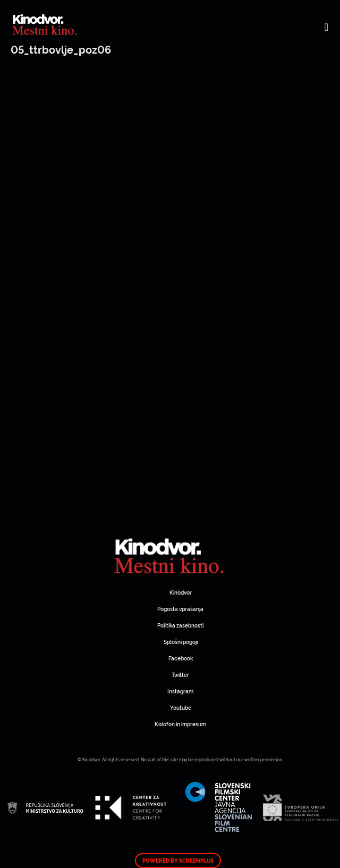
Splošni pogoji (181, 642)
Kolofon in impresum (180, 724)
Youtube (181, 707)
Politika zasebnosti (180, 625)
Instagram (180, 691)
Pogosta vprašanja (180, 609)
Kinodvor (181, 592)
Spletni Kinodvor (170, 555)
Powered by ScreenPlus (178, 861)
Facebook (181, 658)
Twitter (180, 674)
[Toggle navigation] (326, 27)
